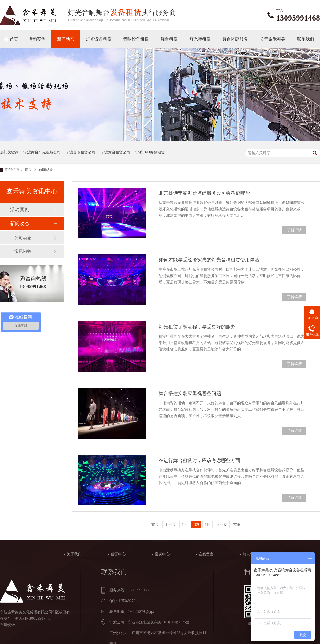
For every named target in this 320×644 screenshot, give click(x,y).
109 (196, 525)
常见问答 (23, 251)
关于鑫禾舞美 (273, 39)
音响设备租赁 (136, 39)
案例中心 (162, 554)
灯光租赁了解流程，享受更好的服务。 (199, 327)
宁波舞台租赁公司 (115, 152)
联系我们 (306, 39)
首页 (14, 39)
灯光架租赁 (200, 39)
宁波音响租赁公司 (81, 152)
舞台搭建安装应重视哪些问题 (190, 393)
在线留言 (206, 554)
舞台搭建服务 (235, 39)
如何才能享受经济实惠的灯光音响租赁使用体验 (209, 260)
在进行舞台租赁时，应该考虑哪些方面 (199, 460)
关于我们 (74, 554)
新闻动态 (66, 39)
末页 (237, 525)
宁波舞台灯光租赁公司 (42, 152)
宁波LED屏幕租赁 (150, 152)
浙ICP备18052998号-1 (32, 619)
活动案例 (37, 39)
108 (185, 525)
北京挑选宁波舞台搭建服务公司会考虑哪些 (204, 193)
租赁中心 (118, 554)
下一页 (222, 525)
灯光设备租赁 (99, 39)
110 (207, 525)
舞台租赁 (169, 39)
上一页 (170, 525)
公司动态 (23, 238)
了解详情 (294, 230)
